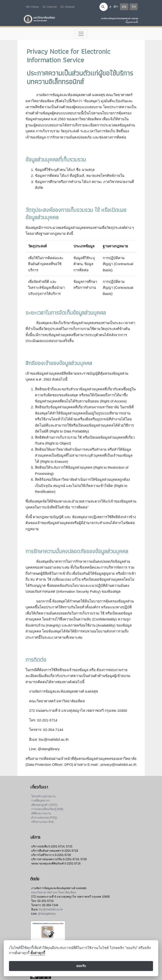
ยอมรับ (81, 966)
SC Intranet (67, 7)
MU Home (33, 7)
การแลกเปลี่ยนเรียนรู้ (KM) (47, 809)
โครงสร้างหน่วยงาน (43, 796)
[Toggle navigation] (81, 34)
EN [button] (124, 7)
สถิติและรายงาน (41, 813)
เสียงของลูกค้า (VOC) (44, 805)
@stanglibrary (47, 914)
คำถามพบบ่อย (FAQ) (44, 818)
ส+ (116, 7)
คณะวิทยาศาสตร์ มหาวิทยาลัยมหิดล (54, 892)
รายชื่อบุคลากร (40, 801)
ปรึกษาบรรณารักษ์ (42, 822)
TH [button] (134, 7)
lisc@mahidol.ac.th (51, 909)
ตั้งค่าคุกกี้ (38, 953)
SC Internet (50, 7)
